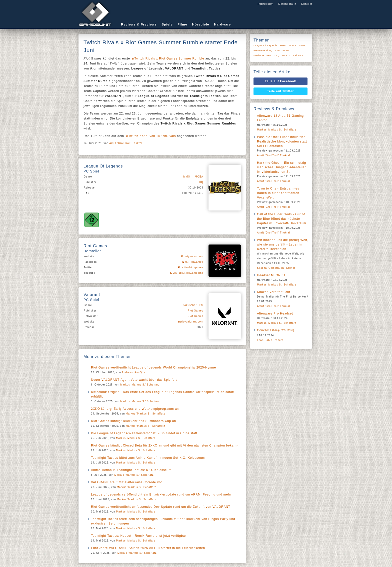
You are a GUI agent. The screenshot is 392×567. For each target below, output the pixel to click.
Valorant (298, 55)
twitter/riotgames (192, 267)
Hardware (222, 24)
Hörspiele (200, 24)
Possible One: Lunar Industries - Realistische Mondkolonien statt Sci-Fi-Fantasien (282, 141)
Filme (182, 24)
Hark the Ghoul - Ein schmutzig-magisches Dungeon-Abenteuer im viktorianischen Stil (282, 167)
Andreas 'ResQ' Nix (135, 372)
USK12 (286, 55)
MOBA (199, 177)
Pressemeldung (263, 50)
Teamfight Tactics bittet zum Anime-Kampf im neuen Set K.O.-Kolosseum (148, 458)
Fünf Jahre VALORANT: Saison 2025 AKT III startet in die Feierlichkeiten (148, 548)
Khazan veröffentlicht (274, 292)
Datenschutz (287, 4)
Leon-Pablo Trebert (270, 340)
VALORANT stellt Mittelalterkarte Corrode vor (126, 482)
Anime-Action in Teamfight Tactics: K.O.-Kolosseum (131, 470)
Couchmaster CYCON (276, 330)
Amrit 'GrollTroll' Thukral (126, 143)
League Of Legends (265, 45)
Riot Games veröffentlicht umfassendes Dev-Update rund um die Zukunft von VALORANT (161, 507)
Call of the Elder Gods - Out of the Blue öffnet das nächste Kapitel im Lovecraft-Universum (282, 219)
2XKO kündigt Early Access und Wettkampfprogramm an (135, 409)
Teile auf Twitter (281, 91)
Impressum (265, 4)
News (302, 45)
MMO (187, 177)
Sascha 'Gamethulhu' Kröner (276, 268)
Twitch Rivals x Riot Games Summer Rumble (169, 58)
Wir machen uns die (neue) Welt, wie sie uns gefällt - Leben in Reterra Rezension (283, 244)
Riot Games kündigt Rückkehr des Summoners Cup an (133, 421)
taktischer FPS (193, 305)
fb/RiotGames (194, 262)
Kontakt (307, 4)
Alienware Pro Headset (275, 313)
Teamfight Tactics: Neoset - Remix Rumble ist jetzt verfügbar (139, 536)
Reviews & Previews (139, 24)
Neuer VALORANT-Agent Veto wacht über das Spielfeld (134, 380)
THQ (200, 182)
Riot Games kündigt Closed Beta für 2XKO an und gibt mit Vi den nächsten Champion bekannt (165, 445)
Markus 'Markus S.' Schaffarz (140, 385)
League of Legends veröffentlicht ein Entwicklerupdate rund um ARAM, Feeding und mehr (161, 494)
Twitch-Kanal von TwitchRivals (152, 136)
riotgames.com (193, 256)
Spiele (167, 24)
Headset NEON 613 (272, 275)
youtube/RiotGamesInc (188, 273)
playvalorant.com (192, 322)
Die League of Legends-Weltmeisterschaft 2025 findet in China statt (144, 433)
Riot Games (195, 311)
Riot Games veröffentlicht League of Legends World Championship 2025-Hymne (153, 367)
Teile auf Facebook (280, 81)
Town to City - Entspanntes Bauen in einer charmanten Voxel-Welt (278, 193)
